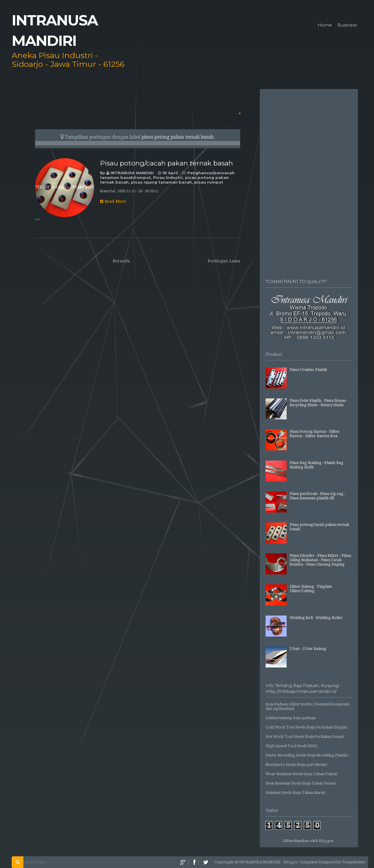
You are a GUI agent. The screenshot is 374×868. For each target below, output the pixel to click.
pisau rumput (209, 182)
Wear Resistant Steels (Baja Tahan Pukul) (302, 774)
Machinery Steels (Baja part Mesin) (296, 765)
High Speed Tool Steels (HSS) (292, 746)
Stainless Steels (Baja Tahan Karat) (296, 793)
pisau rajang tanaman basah (161, 182)
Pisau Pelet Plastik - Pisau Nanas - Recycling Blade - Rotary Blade (318, 403)
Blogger (326, 841)
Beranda (121, 261)
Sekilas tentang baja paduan (291, 718)
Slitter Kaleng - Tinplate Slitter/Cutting (311, 589)
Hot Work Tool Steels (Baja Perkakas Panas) (305, 737)
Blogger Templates (301, 862)
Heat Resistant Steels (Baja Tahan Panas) (301, 783)
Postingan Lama (224, 261)
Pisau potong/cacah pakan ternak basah (166, 163)
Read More (113, 201)
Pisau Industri (168, 177)
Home (325, 25)
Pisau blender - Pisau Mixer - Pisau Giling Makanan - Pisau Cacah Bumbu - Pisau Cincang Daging (320, 560)
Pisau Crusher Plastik (308, 370)
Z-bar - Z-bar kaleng (308, 649)
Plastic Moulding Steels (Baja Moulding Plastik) (307, 755)
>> (37, 219)
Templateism (354, 862)
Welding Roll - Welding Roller (316, 618)
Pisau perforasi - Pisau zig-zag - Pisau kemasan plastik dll (317, 496)
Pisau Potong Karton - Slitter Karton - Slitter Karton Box (315, 434)
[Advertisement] (309, 181)
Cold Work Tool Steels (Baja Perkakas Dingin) (307, 727)
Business (347, 25)
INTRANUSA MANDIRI (133, 173)
